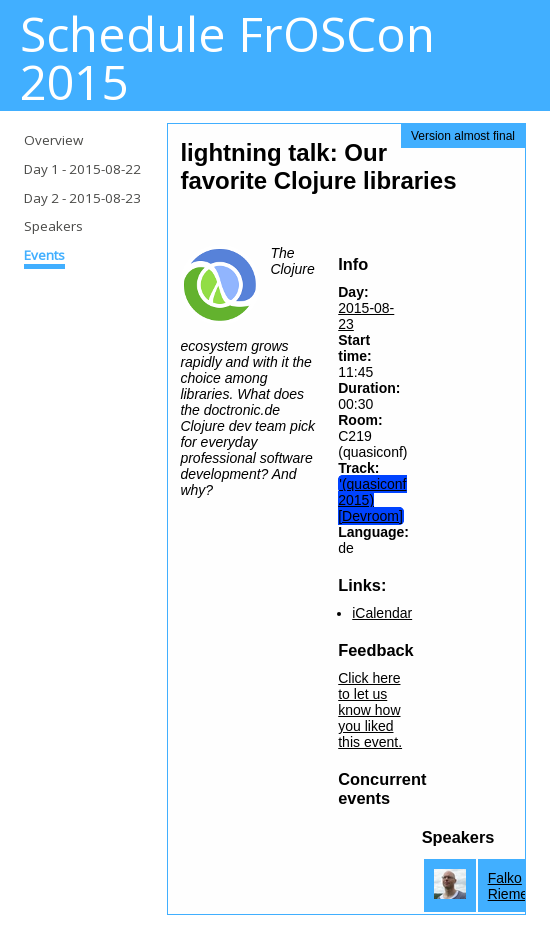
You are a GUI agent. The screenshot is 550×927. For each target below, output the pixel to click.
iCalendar (382, 613)
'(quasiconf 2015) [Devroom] (372, 500)
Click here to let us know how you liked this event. (370, 710)
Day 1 (82, 169)
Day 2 (82, 198)
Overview (53, 140)
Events (44, 255)
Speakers (53, 226)
